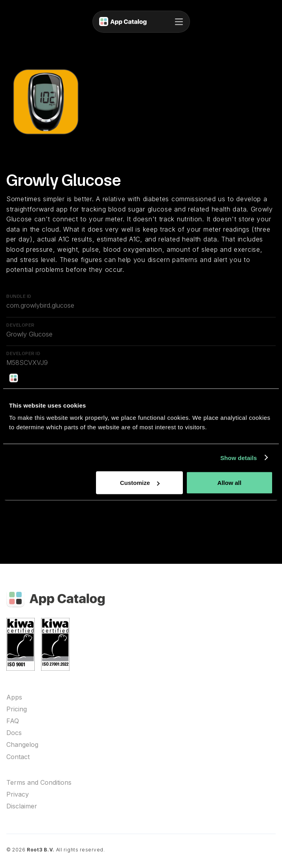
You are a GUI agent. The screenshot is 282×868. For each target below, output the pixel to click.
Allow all (229, 483)
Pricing (17, 709)
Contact (18, 757)
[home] (123, 22)
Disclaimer (22, 806)
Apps (14, 697)
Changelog (22, 745)
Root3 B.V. (41, 850)
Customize (140, 483)
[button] (179, 22)
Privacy (18, 794)
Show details (239, 457)
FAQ (13, 721)
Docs (14, 733)
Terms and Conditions (39, 783)
